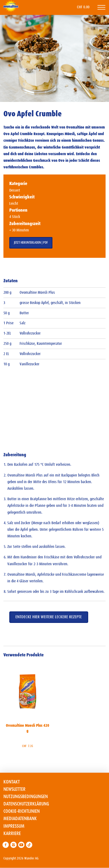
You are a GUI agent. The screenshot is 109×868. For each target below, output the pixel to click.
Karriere (12, 834)
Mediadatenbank (20, 819)
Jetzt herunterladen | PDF (31, 243)
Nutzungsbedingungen (26, 797)
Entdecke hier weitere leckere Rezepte (49, 617)
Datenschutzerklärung (26, 804)
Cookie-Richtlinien (22, 811)
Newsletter (14, 789)
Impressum (14, 826)
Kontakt (12, 782)
